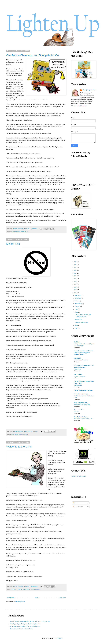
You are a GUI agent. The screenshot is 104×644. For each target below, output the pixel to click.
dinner (25, 589)
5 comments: (35, 586)
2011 (75, 290)
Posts (75, 503)
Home (37, 598)
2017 (75, 273)
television (23, 232)
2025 (75, 265)
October (78, 301)
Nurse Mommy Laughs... (82, 394)
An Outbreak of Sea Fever (81, 360)
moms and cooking (36, 589)
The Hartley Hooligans (81, 417)
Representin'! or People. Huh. (82, 405)
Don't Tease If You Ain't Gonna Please (21, 629)
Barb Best (77, 342)
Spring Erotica (78, 385)
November (79, 298)
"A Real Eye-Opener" (80, 376)
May (77, 326)
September (79, 304)
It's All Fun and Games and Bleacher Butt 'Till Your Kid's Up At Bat (30, 621)
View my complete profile (79, 106)
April (77, 328)
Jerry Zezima (78, 374)
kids (12, 232)
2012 (75, 287)
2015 (75, 279)
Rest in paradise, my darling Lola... (84, 419)
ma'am (17, 434)
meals (28, 589)
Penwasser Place (79, 410)
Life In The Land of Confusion (83, 390)
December (78, 295)
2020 (75, 267)
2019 (75, 270)
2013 (75, 284)
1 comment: (34, 229)
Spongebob (17, 232)
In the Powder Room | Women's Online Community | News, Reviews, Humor (84, 353)
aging (13, 434)
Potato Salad (77, 369)
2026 (75, 262)
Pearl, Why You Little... (81, 403)
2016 (75, 276)
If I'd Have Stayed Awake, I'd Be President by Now (25, 626)
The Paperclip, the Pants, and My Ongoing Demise (25, 624)
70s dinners (14, 589)
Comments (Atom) (20, 601)
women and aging (24, 434)
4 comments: (35, 431)
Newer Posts (11, 598)
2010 (75, 293)
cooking (20, 589)
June (77, 312)
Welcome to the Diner (19, 447)
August (78, 306)
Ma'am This (13, 244)
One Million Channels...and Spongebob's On (32, 55)
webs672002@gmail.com (79, 476)
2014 (75, 282)
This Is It (76, 412)
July (77, 309)
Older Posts (62, 598)
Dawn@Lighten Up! (89, 90)
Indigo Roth (78, 358)
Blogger (60, 638)
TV (27, 232)
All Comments (78, 507)
